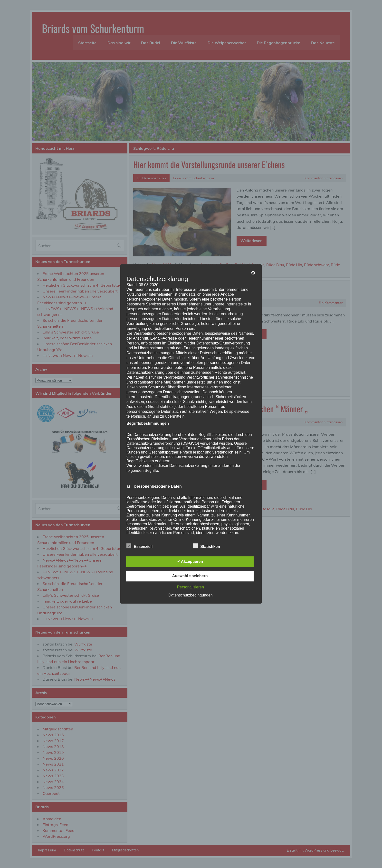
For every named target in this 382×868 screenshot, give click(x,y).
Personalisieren (191, 587)
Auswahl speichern (190, 576)
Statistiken (206, 546)
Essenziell (139, 546)
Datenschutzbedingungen (190, 595)
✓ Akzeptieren (190, 562)
